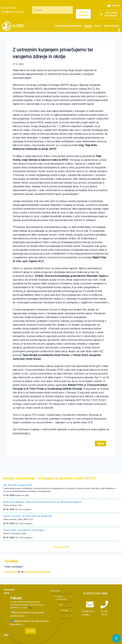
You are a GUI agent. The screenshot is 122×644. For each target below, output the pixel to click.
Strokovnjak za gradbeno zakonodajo (24, 530)
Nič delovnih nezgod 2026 (18, 485)
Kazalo (119, 32)
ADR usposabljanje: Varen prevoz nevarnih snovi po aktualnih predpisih (42, 502)
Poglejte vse (60, 547)
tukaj (30, 608)
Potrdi (30, 631)
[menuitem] (68, 26)
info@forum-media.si (13, 12)
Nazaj (100, 443)
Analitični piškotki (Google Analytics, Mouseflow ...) (30, 623)
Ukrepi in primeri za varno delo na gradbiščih (28, 516)
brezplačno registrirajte (37, 572)
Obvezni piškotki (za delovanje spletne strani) (27, 614)
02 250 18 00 (9, 8)
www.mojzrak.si (21, 433)
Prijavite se (11, 572)
